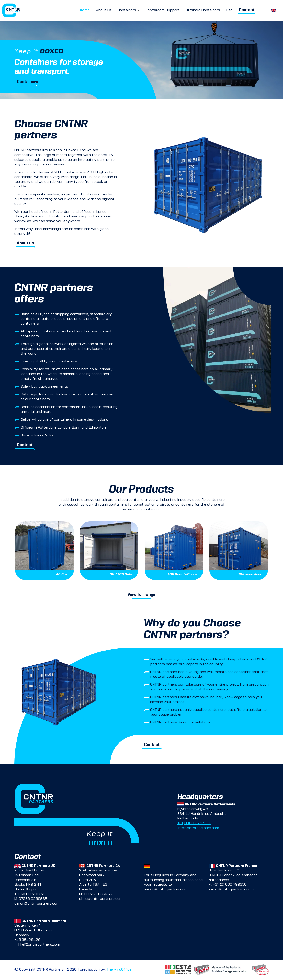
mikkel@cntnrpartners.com (167, 890)
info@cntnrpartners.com (198, 828)
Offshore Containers (203, 10)
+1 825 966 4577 (98, 894)
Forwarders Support (162, 10)
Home (85, 10)
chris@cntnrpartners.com (101, 899)
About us (104, 10)
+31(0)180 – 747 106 (194, 823)
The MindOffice (119, 970)
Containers (127, 10)
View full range (141, 595)
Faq (229, 10)
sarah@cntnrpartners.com (231, 890)
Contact (247, 10)
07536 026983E (33, 899)
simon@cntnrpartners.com (37, 904)
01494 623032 (31, 894)
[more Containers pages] (138, 10)
